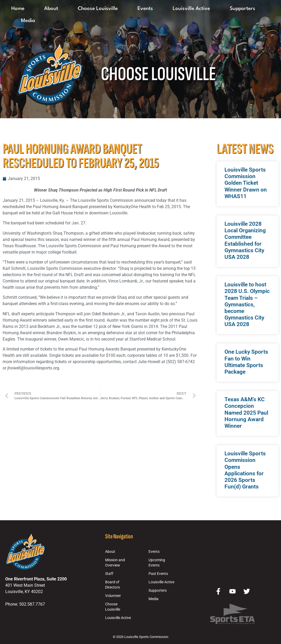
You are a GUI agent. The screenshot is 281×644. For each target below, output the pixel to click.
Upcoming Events (157, 563)
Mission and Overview (115, 563)
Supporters (242, 9)
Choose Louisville (98, 9)
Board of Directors (113, 585)
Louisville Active (191, 9)
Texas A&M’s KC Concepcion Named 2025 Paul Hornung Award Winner (246, 413)
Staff (109, 574)
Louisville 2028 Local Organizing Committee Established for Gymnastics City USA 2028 (245, 240)
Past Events (158, 574)
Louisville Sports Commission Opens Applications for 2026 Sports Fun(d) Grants (245, 470)
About (51, 9)
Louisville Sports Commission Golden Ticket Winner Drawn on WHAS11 (246, 183)
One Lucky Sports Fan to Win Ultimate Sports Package (246, 362)
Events (145, 9)
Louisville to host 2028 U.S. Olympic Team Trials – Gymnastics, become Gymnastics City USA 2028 (247, 304)
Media (28, 21)
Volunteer (113, 596)
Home (18, 9)
